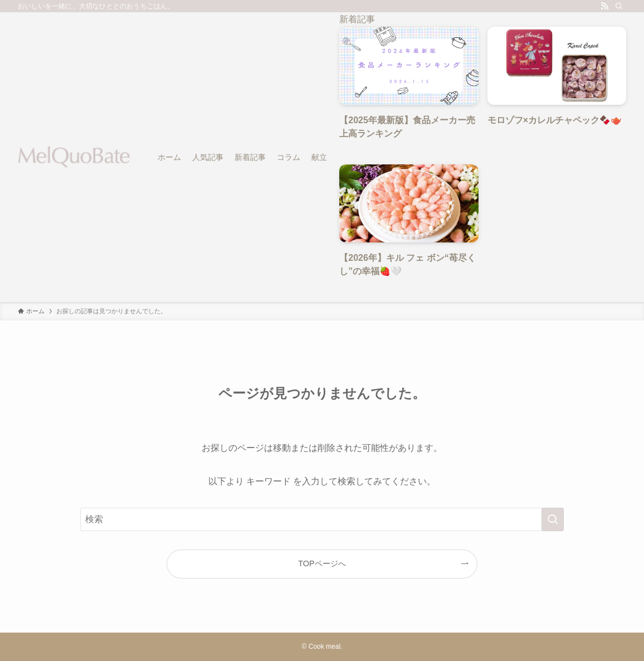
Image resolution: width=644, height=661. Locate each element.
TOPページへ (322, 563)
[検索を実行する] (553, 519)
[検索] (619, 6)
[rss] (604, 6)
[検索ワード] (322, 519)
